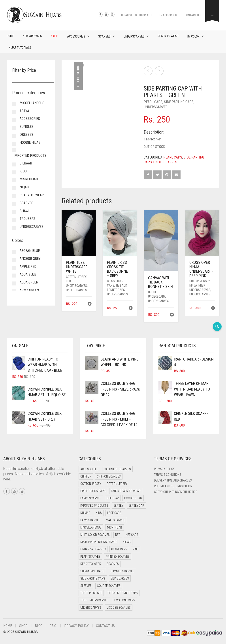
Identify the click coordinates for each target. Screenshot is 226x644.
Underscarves (134, 36)
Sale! (55, 36)
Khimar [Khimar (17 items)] (85, 513)
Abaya (24, 111)
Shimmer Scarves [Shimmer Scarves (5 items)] (122, 571)
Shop (23, 626)
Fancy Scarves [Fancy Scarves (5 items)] (91, 498)
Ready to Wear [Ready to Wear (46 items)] (91, 564)
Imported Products (30, 156)
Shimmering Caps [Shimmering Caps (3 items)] (92, 571)
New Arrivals (32, 36)
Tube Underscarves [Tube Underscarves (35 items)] (94, 600)
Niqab (24, 187)
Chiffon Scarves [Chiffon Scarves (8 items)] (109, 476)
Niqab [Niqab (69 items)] (127, 542)
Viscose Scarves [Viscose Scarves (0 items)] (119, 608)
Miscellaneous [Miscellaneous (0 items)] (91, 527)
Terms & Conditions (168, 475)
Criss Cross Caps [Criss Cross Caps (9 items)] (93, 491)
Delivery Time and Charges (173, 480)
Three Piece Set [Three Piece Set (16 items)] (91, 593)
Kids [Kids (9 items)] (99, 513)
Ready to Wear (168, 36)
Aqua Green (29, 282)
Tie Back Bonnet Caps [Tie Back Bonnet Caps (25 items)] (123, 593)
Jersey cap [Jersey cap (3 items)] (136, 506)
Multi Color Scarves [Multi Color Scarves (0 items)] (95, 535)
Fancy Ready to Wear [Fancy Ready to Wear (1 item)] (126, 491)
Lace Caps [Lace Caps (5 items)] (114, 513)
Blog (39, 626)
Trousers (27, 219)
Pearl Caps (153, 102)
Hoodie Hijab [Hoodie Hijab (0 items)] (133, 498)
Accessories (76, 36)
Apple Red (28, 267)
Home (10, 36)
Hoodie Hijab (30, 143)
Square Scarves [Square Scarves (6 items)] (109, 586)
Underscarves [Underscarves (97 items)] (91, 608)
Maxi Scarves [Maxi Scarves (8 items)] (116, 520)
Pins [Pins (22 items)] (136, 549)
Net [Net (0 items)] (118, 535)
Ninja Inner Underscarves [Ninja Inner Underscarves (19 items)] (99, 542)
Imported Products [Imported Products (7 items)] (94, 506)
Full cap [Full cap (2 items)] (113, 498)
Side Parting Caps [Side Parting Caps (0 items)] (93, 578)
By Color (193, 36)
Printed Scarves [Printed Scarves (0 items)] (118, 557)
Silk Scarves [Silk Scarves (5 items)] (120, 578)
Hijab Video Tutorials (136, 15)
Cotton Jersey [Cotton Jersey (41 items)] (91, 484)
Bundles (27, 127)
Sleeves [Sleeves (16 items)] (86, 586)
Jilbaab (26, 163)
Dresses (26, 135)
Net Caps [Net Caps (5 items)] (132, 535)
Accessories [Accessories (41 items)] (89, 469)
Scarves (104, 36)
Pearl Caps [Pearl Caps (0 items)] (119, 549)
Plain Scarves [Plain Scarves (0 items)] (90, 557)
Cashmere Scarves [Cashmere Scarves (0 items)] (117, 469)
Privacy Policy (164, 469)
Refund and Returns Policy (173, 486)
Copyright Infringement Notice (176, 492)
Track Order (168, 15)
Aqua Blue (28, 275)
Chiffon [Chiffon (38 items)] (86, 476)
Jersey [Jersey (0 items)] (118, 506)
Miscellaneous (32, 103)
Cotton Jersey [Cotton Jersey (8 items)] (117, 484)
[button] (90, 304)
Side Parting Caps (179, 102)
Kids (23, 171)
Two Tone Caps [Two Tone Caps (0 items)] (124, 600)
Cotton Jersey (76, 277)
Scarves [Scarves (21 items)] (113, 564)
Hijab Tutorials (20, 48)
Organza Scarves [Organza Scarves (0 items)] (93, 549)
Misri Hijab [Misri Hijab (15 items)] (115, 527)
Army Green (29, 290)
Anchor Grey (30, 259)
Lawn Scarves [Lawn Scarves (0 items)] (90, 520)
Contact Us (193, 15)
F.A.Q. (53, 626)
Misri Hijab (29, 179)
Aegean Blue (30, 251)
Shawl (25, 211)
